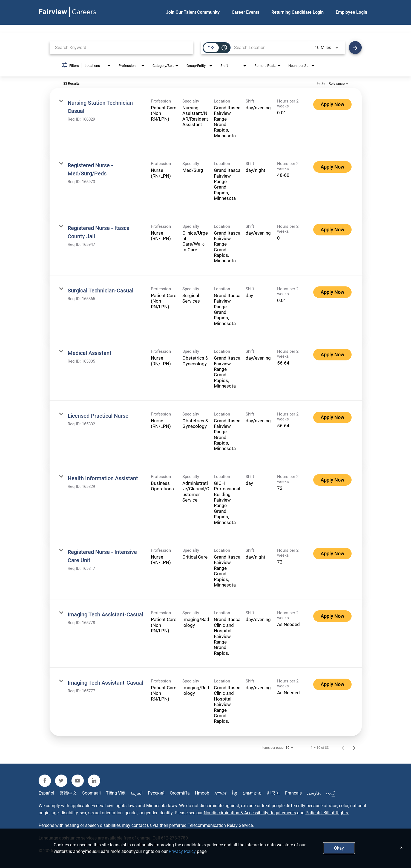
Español (46, 793)
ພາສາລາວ (252, 793)
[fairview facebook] (45, 781)
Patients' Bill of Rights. (327, 813)
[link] (206, 119)
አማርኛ (221, 793)
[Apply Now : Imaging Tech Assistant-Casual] (332, 616)
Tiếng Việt (116, 793)
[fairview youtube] (78, 781)
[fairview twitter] (61, 781)
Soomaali (91, 793)
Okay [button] (339, 848)
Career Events (245, 12)
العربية (137, 793)
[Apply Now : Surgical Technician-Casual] (332, 292)
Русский (156, 793)
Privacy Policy (182, 851)
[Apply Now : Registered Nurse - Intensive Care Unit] (332, 554)
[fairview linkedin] (94, 781)
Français (293, 793)
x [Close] (401, 847)
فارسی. (314, 793)
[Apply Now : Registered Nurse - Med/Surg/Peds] (332, 167)
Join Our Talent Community (193, 12)
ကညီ (331, 793)
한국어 (273, 793)
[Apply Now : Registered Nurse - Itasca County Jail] (332, 230)
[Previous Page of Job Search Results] (343, 748)
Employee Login (351, 12)
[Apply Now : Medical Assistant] (332, 355)
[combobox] (121, 48)
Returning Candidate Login (298, 12)
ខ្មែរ (235, 793)
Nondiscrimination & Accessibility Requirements (250, 813)
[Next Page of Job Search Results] (354, 748)
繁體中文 (68, 793)
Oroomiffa (180, 793)
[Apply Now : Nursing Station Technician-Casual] (332, 104)
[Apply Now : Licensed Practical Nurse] (332, 417)
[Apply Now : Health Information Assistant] (332, 480)
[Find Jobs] (355, 48)
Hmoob (202, 793)
